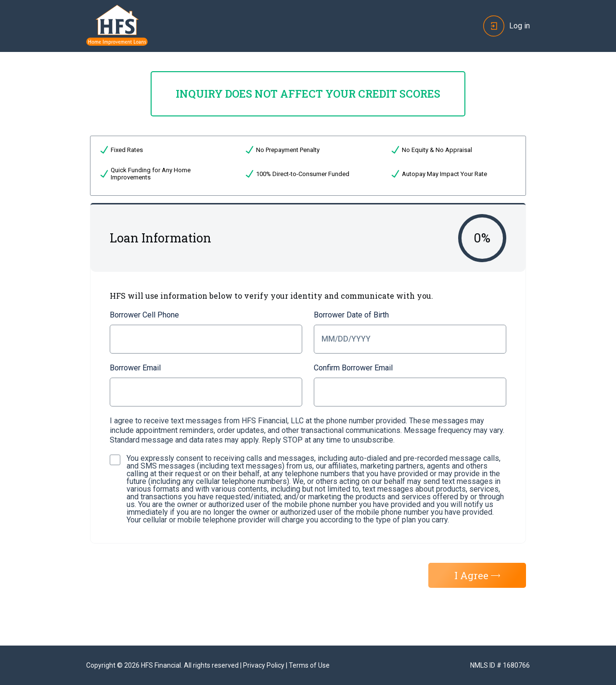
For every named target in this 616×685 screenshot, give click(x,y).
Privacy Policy (264, 665)
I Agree (477, 575)
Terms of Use (309, 665)
